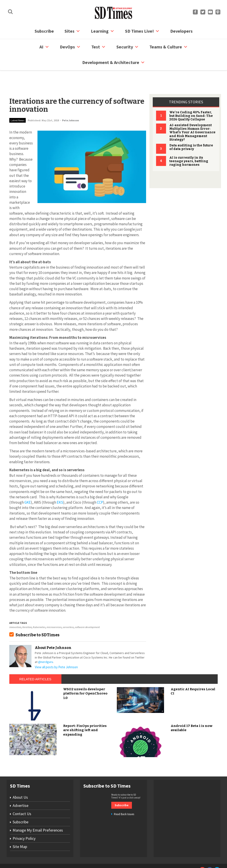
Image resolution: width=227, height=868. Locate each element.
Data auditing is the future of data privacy (191, 130)
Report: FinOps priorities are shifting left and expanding (85, 713)
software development (87, 610)
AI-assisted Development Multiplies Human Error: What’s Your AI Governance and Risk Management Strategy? (192, 115)
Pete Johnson (70, 103)
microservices (54, 610)
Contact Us (22, 797)
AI (44, 47)
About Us (20, 780)
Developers (181, 31)
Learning (103, 31)
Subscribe (44, 31)
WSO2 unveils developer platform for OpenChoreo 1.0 (85, 677)
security (128, 47)
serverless (68, 610)
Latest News (18, 103)
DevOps (70, 47)
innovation (15, 610)
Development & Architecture (114, 62)
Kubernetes (39, 610)
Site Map (20, 830)
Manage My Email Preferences (38, 813)
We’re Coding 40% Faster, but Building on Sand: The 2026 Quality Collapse (191, 99)
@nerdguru (46, 645)
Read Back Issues (124, 797)
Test (99, 47)
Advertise (21, 789)
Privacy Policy (24, 821)
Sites (72, 31)
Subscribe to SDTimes (37, 618)
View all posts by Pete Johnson (56, 650)
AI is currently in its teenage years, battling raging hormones (189, 144)
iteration (27, 610)
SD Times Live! (142, 31)
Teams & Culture (169, 47)
